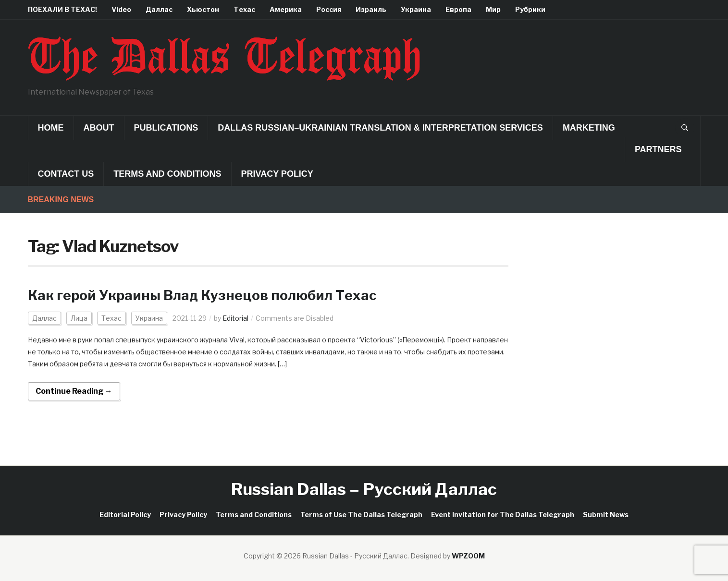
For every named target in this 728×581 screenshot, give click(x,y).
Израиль (371, 9)
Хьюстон (203, 9)
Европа (458, 9)
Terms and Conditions (167, 174)
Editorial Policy (125, 514)
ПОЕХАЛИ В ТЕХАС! (62, 9)
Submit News (606, 514)
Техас (244, 9)
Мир (493, 9)
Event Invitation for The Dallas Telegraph (503, 514)
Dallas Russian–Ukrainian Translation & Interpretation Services (380, 128)
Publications (166, 128)
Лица (79, 318)
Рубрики (530, 9)
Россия (329, 9)
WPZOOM (468, 556)
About (99, 128)
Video (121, 9)
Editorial (235, 318)
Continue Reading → (74, 391)
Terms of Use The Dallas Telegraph (361, 514)
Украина (416, 9)
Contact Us (66, 174)
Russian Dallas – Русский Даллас (364, 489)
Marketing (589, 128)
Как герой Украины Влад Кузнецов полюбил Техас (202, 295)
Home (51, 128)
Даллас (159, 9)
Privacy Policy (277, 174)
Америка (286, 9)
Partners (658, 149)
